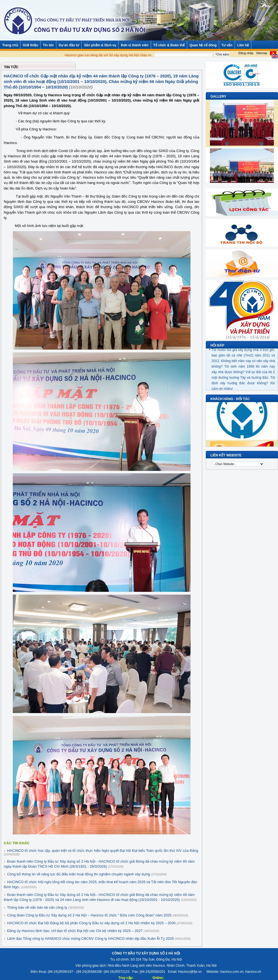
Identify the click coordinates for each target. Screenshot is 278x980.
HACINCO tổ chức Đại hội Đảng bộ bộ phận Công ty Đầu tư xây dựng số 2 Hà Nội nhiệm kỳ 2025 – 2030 (92, 923)
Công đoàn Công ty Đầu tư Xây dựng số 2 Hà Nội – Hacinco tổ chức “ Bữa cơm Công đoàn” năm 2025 (89, 915)
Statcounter (142, 978)
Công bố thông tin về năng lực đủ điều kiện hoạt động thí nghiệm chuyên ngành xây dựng (79, 874)
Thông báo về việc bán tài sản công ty (37, 907)
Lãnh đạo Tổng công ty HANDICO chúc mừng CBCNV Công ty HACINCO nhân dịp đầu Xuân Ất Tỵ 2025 (91, 939)
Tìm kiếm (232, 52)
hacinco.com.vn (232, 972)
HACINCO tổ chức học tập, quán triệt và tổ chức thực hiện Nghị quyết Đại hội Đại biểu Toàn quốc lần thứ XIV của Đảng (103, 851)
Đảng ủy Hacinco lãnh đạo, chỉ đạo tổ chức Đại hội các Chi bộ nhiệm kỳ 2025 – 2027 (75, 931)
